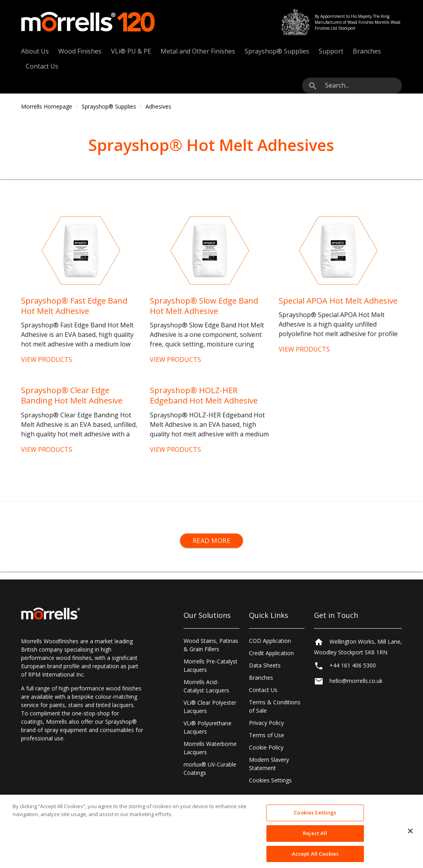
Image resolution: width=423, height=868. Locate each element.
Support (331, 51)
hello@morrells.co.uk (356, 681)
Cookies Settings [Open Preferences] (270, 780)
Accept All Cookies (315, 859)
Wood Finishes (80, 51)
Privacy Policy (266, 723)
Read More (212, 541)
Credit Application (271, 653)
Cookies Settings (315, 818)
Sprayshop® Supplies (277, 51)
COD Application (270, 641)
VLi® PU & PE (131, 51)
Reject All (315, 839)
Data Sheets (265, 665)
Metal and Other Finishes (198, 51)
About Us (35, 51)
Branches (367, 51)
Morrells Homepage (47, 106)
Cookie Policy (266, 747)
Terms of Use (267, 735)
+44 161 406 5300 (353, 665)
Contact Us (42, 66)
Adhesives (158, 106)
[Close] (410, 837)
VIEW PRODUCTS (47, 359)
